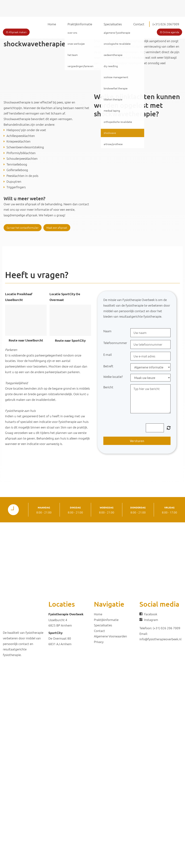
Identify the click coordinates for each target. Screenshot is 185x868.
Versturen (137, 441)
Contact (139, 24)
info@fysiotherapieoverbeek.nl (160, 639)
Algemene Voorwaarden (110, 636)
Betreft (108, 366)
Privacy (99, 642)
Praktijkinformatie (80, 24)
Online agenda (169, 32)
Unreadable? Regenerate (169, 428)
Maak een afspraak (57, 228)
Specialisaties (113, 24)
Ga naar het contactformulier (23, 228)
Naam (107, 331)
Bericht (108, 387)
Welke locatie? (113, 377)
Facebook (151, 614)
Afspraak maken (16, 32)
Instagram (151, 620)
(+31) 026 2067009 (166, 24)
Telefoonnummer (115, 343)
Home (52, 24)
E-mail (107, 355)
